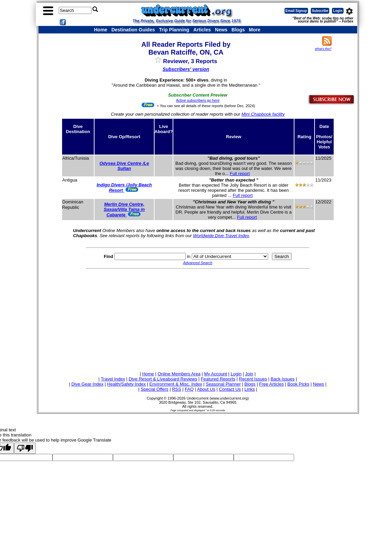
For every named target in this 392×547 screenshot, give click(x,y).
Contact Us (230, 389)
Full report (240, 174)
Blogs (238, 30)
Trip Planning (174, 30)
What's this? (323, 49)
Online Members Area (179, 374)
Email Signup (296, 11)
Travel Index (113, 379)
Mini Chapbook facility (263, 114)
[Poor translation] (25, 448)
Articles (202, 30)
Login (338, 11)
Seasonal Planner (223, 384)
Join (249, 374)
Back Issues (282, 379)
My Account (215, 374)
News (221, 30)
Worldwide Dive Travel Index (221, 236)
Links (249, 389)
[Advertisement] (198, 319)
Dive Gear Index (87, 384)
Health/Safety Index (126, 384)
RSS (177, 389)
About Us (206, 389)
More (254, 30)
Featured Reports (218, 379)
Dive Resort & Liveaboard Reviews (163, 379)
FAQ (189, 389)
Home (101, 30)
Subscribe (320, 11)
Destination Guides (133, 30)
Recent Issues (253, 379)
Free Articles (271, 384)
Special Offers (154, 389)
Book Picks (298, 384)
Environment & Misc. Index (176, 384)
